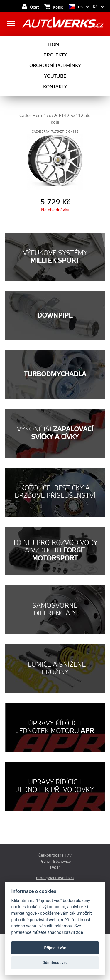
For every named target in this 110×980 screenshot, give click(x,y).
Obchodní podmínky (55, 66)
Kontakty (55, 87)
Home (55, 44)
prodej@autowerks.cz (55, 878)
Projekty (55, 55)
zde (80, 933)
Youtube (55, 76)
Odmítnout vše (55, 963)
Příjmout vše (55, 948)
